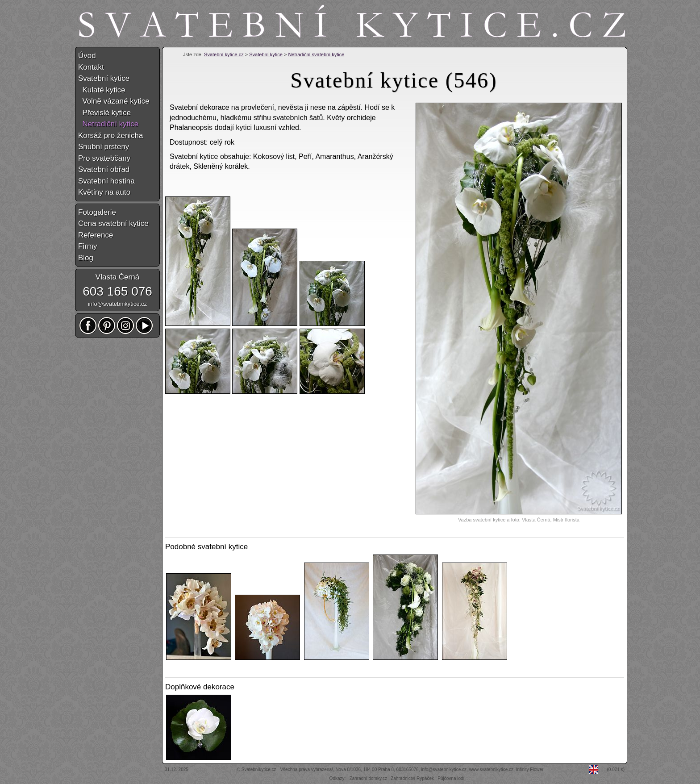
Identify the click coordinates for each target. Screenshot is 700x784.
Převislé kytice (104, 113)
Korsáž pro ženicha (111, 136)
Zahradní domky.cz (368, 778)
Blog (86, 258)
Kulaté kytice (102, 90)
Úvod (87, 56)
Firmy (87, 246)
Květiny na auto (104, 192)
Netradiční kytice (108, 124)
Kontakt (91, 67)
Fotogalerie (97, 212)
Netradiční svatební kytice (316, 54)
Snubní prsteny (104, 147)
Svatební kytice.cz (224, 54)
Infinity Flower (530, 769)
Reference (96, 235)
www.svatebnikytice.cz (491, 769)
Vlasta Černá (117, 277)
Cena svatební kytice (113, 223)
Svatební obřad (104, 169)
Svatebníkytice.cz (259, 769)
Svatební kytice (266, 54)
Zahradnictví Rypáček (412, 778)
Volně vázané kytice (114, 101)
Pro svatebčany (104, 158)
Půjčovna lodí (451, 778)
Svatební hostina (106, 181)
